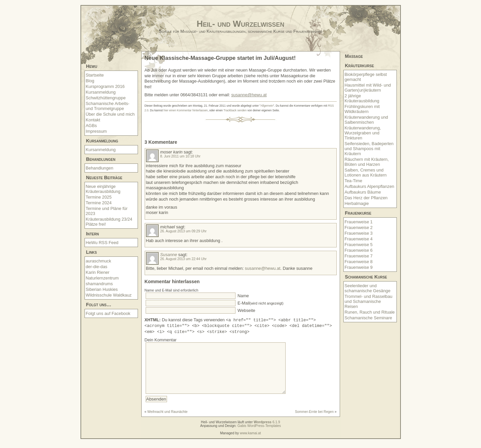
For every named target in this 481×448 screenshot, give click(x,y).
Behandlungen (100, 168)
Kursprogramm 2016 (105, 86)
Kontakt (93, 120)
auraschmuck (99, 261)
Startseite (95, 75)
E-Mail (260, 303)
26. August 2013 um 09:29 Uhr (184, 231)
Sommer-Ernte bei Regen (314, 421)
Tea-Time (354, 181)
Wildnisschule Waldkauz (109, 295)
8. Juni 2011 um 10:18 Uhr (181, 156)
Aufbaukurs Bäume (363, 192)
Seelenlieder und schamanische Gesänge (368, 288)
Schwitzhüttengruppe (106, 98)
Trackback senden (235, 110)
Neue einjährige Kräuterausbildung (103, 189)
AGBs (91, 126)
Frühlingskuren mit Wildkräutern (362, 109)
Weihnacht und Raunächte (167, 421)
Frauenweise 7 (359, 256)
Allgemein (267, 106)
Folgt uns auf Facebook (108, 313)
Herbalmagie (357, 203)
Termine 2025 (99, 197)
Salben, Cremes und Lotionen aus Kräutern (366, 173)
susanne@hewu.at (249, 95)
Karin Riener (98, 272)
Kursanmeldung (101, 92)
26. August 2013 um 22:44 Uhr (184, 259)
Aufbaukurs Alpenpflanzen (370, 186)
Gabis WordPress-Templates (259, 435)
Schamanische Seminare (368, 318)
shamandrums (99, 284)
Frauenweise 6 (359, 250)
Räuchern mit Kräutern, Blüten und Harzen (367, 162)
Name (243, 296)
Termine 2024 (99, 203)
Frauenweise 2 (359, 228)
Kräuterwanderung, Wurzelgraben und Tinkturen (363, 133)
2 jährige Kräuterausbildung (362, 98)
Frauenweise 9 (359, 267)
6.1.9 (267, 431)
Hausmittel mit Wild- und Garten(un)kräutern (368, 88)
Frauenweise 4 (359, 239)
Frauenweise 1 (359, 222)
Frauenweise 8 (359, 262)
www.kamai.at (250, 442)
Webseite (246, 310)
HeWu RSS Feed (102, 243)
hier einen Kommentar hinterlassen (186, 110)
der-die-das (97, 267)
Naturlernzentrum (102, 278)
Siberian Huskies (102, 289)
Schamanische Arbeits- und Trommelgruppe (108, 106)
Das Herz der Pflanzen (366, 198)
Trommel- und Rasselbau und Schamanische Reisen (369, 301)
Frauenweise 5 (359, 245)
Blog (90, 81)
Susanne (169, 255)
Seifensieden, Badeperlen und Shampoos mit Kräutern (369, 149)
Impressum (96, 131)
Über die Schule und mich (110, 114)
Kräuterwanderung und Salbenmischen (366, 120)
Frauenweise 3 (359, 233)
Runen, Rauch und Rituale (370, 312)
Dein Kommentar (161, 339)
